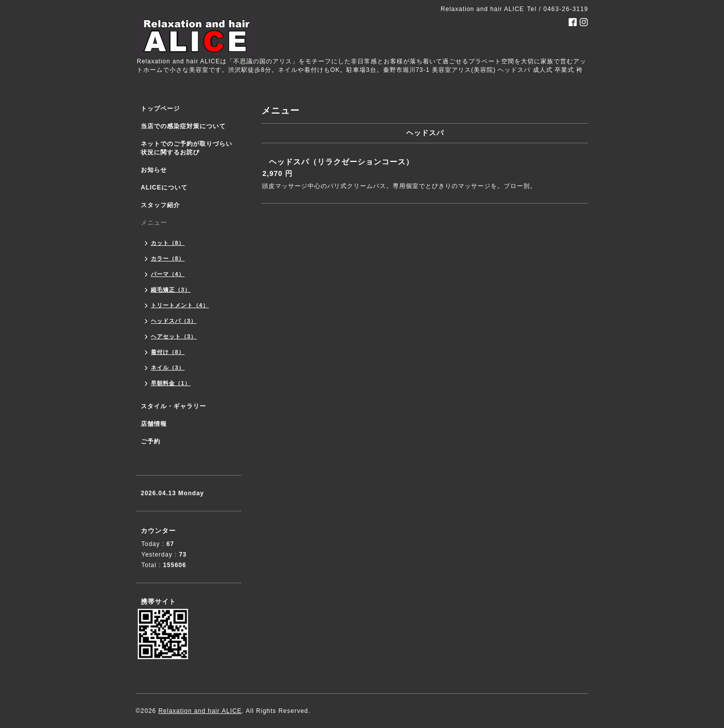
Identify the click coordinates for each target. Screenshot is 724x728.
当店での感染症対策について (183, 126)
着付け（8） (168, 352)
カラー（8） (168, 258)
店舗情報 (154, 424)
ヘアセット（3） (174, 336)
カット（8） (168, 243)
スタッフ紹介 (160, 205)
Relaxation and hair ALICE (200, 711)
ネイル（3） (168, 368)
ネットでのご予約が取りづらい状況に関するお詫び (187, 148)
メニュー (154, 223)
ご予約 (151, 441)
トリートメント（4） (180, 305)
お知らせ (154, 170)
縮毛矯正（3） (171, 290)
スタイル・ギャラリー (173, 406)
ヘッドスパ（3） (174, 321)
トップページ (160, 109)
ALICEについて (164, 188)
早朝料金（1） (171, 383)
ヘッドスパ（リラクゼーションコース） (341, 162)
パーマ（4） (168, 274)
